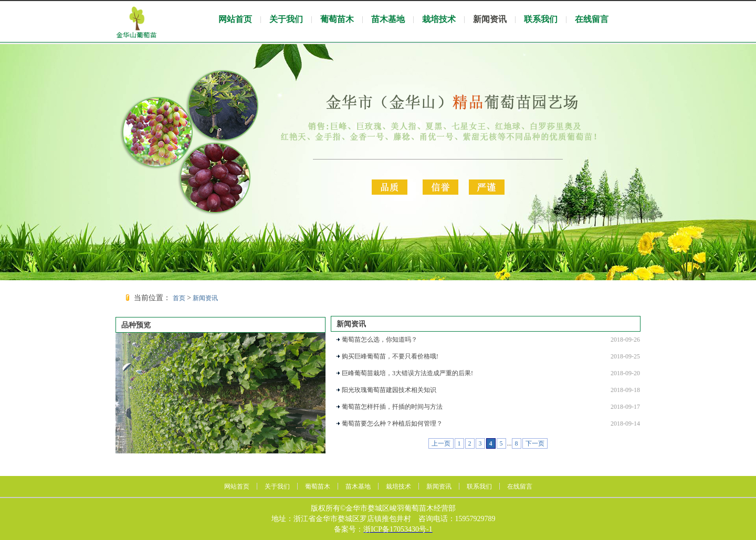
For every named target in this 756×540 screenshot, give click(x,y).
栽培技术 (439, 19)
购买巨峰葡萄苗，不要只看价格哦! (390, 356)
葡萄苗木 (337, 19)
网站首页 (235, 19)
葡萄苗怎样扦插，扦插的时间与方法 (392, 407)
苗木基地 (388, 19)
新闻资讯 (490, 19)
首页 (179, 298)
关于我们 (286, 19)
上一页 (441, 443)
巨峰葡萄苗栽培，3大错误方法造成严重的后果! (407, 373)
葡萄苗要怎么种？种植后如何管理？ (392, 423)
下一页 (535, 443)
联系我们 (541, 19)
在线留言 (592, 19)
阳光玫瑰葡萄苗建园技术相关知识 (389, 390)
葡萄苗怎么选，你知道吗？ (380, 340)
